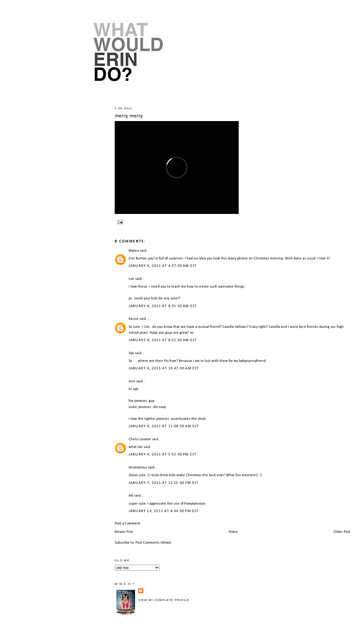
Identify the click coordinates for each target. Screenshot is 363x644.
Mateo (134, 251)
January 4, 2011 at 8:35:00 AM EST (163, 306)
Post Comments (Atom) (153, 543)
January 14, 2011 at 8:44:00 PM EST (164, 511)
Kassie (134, 319)
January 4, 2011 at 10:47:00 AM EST (164, 368)
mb (131, 496)
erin (132, 381)
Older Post (342, 532)
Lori (131, 279)
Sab (131, 353)
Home (233, 532)
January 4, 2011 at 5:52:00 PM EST (163, 455)
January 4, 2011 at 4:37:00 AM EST (163, 266)
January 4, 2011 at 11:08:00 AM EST (164, 426)
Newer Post (124, 532)
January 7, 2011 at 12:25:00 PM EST (164, 483)
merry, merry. (129, 116)
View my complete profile (164, 600)
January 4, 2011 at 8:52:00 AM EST (163, 340)
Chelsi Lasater (140, 439)
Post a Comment (127, 524)
